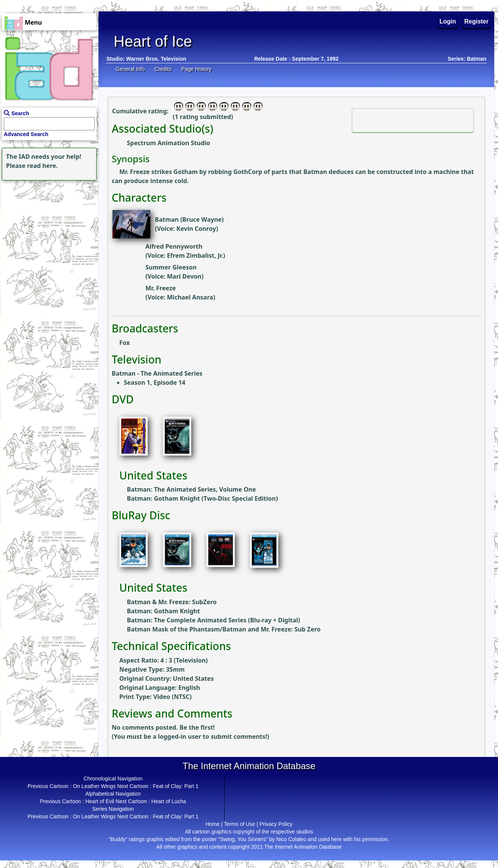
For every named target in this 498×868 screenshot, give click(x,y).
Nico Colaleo (291, 839)
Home (213, 824)
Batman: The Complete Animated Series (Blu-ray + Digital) (213, 620)
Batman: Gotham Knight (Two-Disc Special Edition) (202, 498)
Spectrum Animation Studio (169, 143)
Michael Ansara (190, 297)
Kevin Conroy (196, 229)
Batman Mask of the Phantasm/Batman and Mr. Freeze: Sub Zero (224, 629)
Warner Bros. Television (156, 59)
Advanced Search (26, 134)
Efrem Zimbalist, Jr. (195, 255)
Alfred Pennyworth (174, 246)
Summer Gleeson (171, 267)
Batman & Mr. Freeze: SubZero (172, 602)
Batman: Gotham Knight (163, 611)
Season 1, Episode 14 (155, 382)
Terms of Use (239, 824)
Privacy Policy (276, 824)
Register (476, 21)
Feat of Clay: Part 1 (176, 786)
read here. (43, 166)
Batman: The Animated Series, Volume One (191, 489)
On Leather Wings (94, 786)
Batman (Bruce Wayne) (189, 219)
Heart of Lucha (169, 801)
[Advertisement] (47, 230)
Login (448, 21)
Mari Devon (184, 276)
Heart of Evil (100, 801)
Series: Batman (467, 59)
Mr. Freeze (161, 288)
